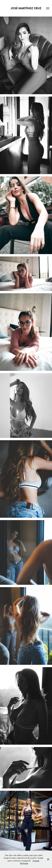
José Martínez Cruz (26, 8)
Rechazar (24, 863)
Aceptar (36, 861)
